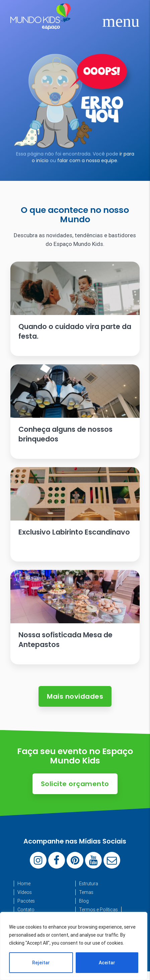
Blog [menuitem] (84, 901)
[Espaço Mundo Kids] (41, 25)
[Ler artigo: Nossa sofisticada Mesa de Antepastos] (75, 617)
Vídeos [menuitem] (25, 892)
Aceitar (107, 963)
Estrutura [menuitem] (89, 884)
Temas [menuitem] (86, 892)
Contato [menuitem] (26, 910)
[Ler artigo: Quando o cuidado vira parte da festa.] (75, 309)
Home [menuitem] (24, 884)
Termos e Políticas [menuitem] (98, 910)
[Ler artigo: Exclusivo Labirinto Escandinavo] (75, 514)
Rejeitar (41, 963)
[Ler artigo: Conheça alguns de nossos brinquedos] (75, 412)
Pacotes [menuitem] (26, 901)
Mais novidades (75, 696)
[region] (74, 946)
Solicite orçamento (75, 784)
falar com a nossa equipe (87, 160)
